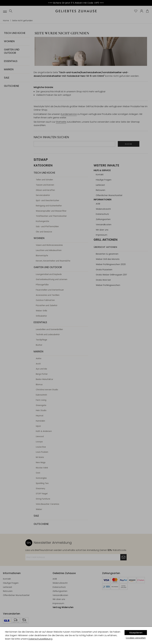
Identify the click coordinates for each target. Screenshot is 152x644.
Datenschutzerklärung (40, 639)
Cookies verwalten (136, 638)
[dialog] (76, 635)
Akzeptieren (136, 633)
